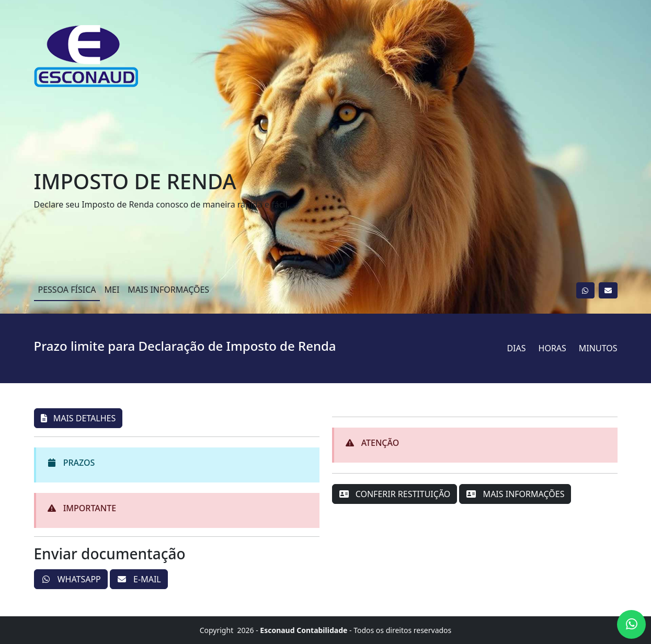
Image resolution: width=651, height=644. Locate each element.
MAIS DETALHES (78, 418)
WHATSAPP (71, 579)
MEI (112, 290)
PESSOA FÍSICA (67, 290)
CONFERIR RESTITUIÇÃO (395, 494)
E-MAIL (139, 579)
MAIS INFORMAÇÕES (168, 290)
